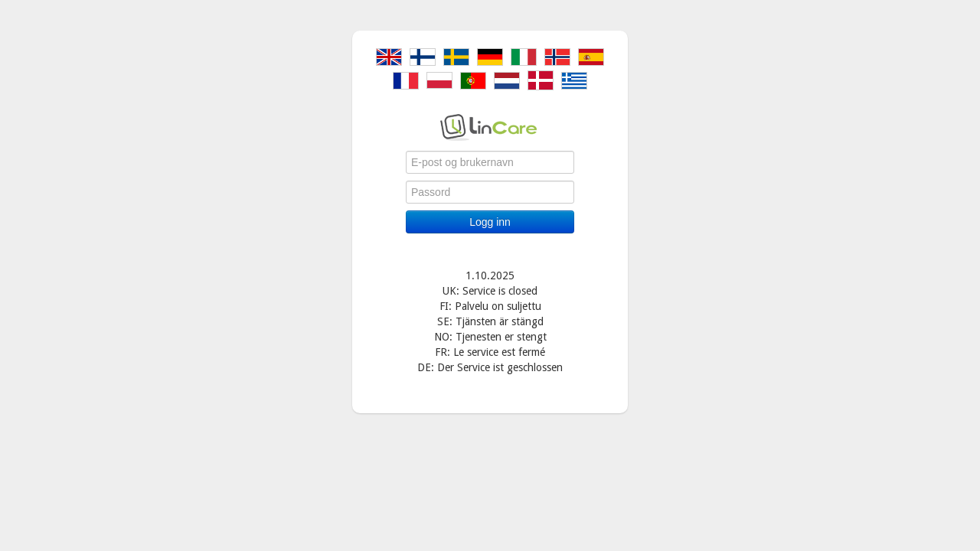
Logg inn (490, 222)
